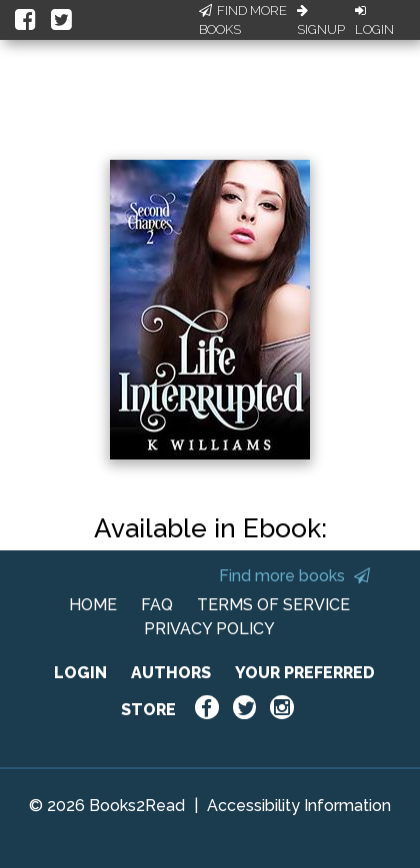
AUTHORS (171, 673)
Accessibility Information (299, 806)
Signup (321, 21)
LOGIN (80, 673)
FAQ (157, 605)
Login (374, 21)
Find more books (294, 576)
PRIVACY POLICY (209, 629)
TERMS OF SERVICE (273, 605)
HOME (93, 605)
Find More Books (243, 20)
